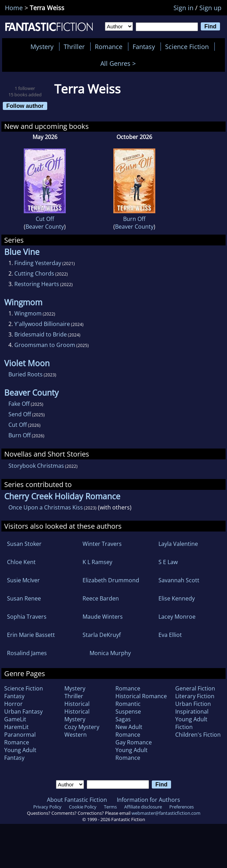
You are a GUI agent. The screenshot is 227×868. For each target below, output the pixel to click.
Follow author (25, 106)
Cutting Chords (34, 273)
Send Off (20, 414)
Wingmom (28, 313)
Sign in (183, 8)
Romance (109, 47)
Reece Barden (101, 598)
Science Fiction (187, 47)
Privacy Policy (47, 807)
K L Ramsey (97, 562)
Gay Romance (134, 742)
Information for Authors (148, 800)
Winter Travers (102, 544)
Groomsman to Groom (45, 345)
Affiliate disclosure (143, 807)
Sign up (210, 8)
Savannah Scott (179, 580)
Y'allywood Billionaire (42, 324)
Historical (77, 704)
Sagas (123, 719)
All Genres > (120, 63)
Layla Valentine (178, 544)
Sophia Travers (27, 617)
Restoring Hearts (37, 284)
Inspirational (192, 711)
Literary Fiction (195, 696)
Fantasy (144, 47)
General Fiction (195, 688)
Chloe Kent (21, 562)
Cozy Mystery (82, 727)
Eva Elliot (170, 635)
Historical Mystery (77, 715)
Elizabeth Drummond (111, 580)
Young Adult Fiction (191, 723)
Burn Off (134, 219)
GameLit (15, 719)
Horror (13, 704)
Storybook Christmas (36, 466)
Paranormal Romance (20, 738)
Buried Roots (26, 374)
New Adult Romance (129, 731)
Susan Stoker (24, 544)
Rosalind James (27, 653)
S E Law (168, 562)
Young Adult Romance (132, 754)
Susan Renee (24, 598)
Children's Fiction (198, 735)
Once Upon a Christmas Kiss (46, 507)
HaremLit (16, 727)
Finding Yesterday (38, 263)
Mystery (42, 47)
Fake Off (19, 404)
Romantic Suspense (128, 708)
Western (76, 735)
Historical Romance (141, 696)
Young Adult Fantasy (20, 754)
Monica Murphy (110, 653)
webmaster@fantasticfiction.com (166, 813)
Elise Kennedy (177, 598)
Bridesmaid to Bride (41, 334)
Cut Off (45, 219)
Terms (110, 807)
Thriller (74, 47)
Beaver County (45, 227)
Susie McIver (23, 580)
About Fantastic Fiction (77, 800)
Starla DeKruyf (102, 635)
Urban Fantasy (23, 711)
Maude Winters (103, 617)
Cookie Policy (83, 807)
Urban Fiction (193, 704)
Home (14, 8)
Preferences (182, 807)
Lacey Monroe (177, 617)
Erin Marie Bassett (31, 635)
